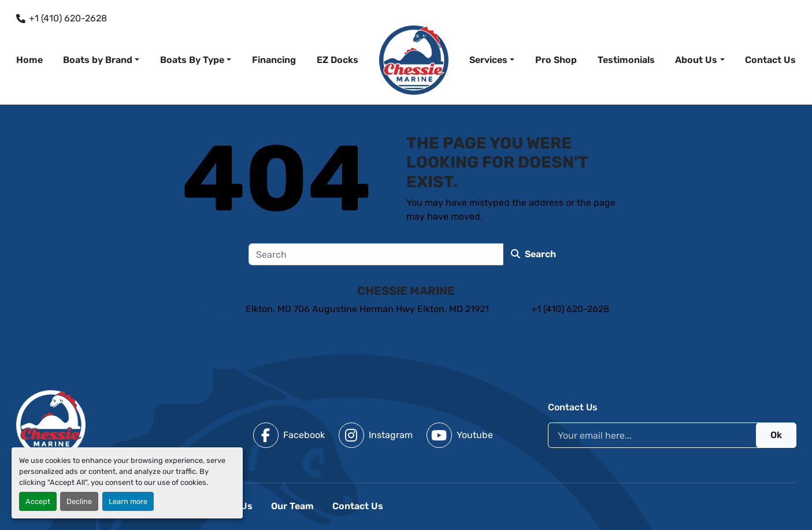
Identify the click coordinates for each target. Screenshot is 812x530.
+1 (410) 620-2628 (68, 18)
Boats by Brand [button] (98, 60)
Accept (38, 501)
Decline (79, 501)
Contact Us (770, 60)
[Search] (376, 254)
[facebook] (289, 435)
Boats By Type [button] (192, 60)
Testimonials (626, 60)
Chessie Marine (406, 291)
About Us (696, 60)
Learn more (128, 501)
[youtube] (460, 435)
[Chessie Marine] (51, 424)
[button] (492, 60)
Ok (776, 435)
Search (533, 254)
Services (488, 60)
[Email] (672, 435)
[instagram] (376, 435)
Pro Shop (556, 60)
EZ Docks (338, 60)
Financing (274, 60)
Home (29, 60)
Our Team (292, 506)
